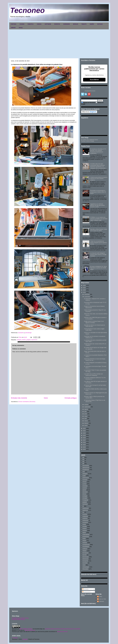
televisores (85, 559)
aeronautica (86, 466)
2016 (84, 442)
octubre (86, 405)
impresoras (34, 340)
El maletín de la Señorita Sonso (90, 140)
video (84, 565)
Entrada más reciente (19, 398)
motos (84, 524)
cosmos (85, 488)
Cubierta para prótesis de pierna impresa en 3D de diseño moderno (99, 179)
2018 (84, 438)
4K (83, 457)
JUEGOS (13, 28)
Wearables (85, 569)
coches (84, 484)
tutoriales (85, 563)
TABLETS (84, 24)
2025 (84, 288)
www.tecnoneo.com (30, 630)
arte (84, 472)
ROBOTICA (31, 24)
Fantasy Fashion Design (88, 141)
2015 (84, 445)
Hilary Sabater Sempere (26, 629)
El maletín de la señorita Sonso (20, 618)
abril (86, 418)
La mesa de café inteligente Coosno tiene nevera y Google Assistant (98, 254)
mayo (86, 416)
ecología (85, 496)
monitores (85, 522)
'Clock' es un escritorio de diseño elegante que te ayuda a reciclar (99, 243)
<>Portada (15, 638)
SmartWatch (86, 547)
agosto (86, 409)
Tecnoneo (27, 10)
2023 (84, 292)
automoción (86, 478)
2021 (84, 431)
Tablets (84, 551)
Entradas (85, 589)
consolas (85, 486)
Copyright (25, 639)
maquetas (85, 516)
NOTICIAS (100, 24)
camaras (85, 480)
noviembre (87, 297)
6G (83, 462)
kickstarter (21, 333)
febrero (86, 423)
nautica (85, 528)
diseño (24, 340)
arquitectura (86, 470)
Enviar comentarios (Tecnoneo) (27, 402)
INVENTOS (57, 24)
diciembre (87, 294)
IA (83, 506)
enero (86, 425)
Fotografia (85, 500)
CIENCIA (39, 24)
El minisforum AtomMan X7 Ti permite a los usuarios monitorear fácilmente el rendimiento (98, 151)
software (85, 549)
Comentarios (86, 592)
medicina (85, 518)
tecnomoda (86, 557)
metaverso (85, 520)
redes (84, 539)
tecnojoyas (85, 553)
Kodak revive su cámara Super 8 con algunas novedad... (94, 322)
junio (86, 414)
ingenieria (85, 510)
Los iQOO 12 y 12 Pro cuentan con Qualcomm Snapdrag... (93, 375)
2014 (84, 447)
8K (83, 464)
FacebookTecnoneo (90, 91)
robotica (85, 543)
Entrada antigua (71, 398)
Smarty (21, 28)
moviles (85, 526)
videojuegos (86, 567)
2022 (84, 428)
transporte (85, 561)
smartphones (86, 545)
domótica (85, 492)
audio (84, 476)
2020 (84, 433)
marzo (86, 421)
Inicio (46, 398)
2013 (84, 449)
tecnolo (85, 555)
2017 (84, 440)
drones (84, 494)
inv (83, 512)
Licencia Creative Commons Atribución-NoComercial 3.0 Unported (63, 629)
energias (85, 498)
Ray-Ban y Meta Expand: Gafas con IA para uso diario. (99, 230)
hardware (85, 504)
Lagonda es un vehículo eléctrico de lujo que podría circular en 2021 (97, 205)
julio (86, 412)
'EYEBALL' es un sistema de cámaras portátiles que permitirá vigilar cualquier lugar (99, 219)
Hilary (101, 596)
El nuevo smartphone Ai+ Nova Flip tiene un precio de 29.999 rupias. (98, 268)
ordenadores (86, 535)
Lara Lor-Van (102, 599)
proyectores (86, 537)
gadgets (28, 340)
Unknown (101, 601)
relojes (84, 541)
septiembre (87, 407)
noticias (85, 530)
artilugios (19, 340)
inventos (85, 514)
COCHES (22, 24)
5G (83, 459)
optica (84, 533)
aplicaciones (86, 468)
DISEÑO (92, 24)
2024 (84, 290)
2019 (84, 435)
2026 (84, 285)
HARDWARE (67, 24)
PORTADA (14, 24)
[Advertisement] (59, 43)
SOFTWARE (48, 24)
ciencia (84, 482)
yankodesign (28, 333)
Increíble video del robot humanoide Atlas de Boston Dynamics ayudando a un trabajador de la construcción (98, 166)
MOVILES (76, 24)
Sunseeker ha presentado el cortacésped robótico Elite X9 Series (98, 192)
